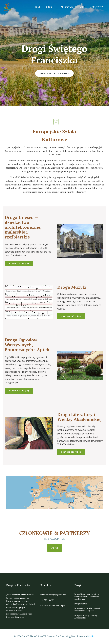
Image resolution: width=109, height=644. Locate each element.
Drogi (51, 7)
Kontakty (97, 7)
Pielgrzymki (67, 7)
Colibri (92, 636)
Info (83, 7)
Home (37, 7)
